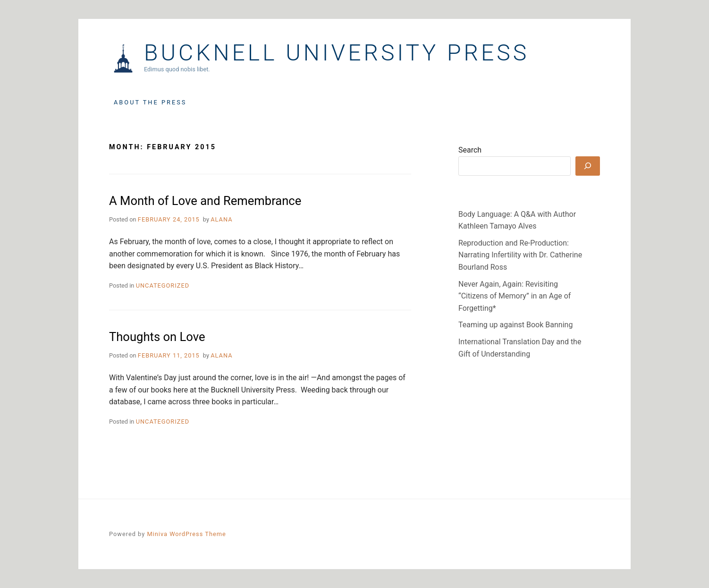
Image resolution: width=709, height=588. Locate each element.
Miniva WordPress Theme (186, 534)
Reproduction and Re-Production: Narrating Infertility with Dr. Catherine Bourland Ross (520, 255)
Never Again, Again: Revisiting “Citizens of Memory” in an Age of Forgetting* (515, 296)
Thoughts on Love (157, 337)
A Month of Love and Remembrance (205, 201)
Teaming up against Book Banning (515, 325)
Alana (221, 219)
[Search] (588, 166)
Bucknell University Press (337, 53)
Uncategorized (163, 285)
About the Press (150, 102)
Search (470, 150)
